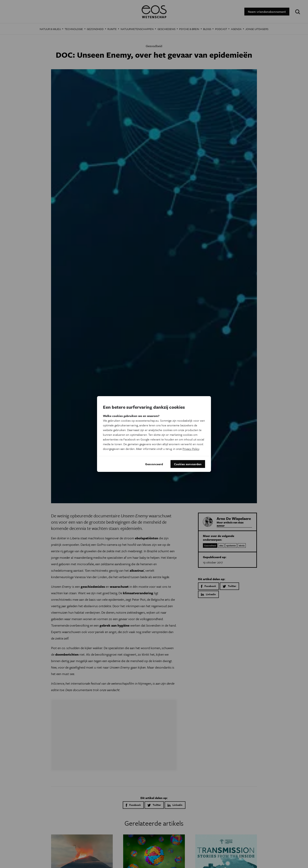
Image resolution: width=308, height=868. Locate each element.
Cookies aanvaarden (188, 464)
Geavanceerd (154, 464)
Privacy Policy (191, 449)
